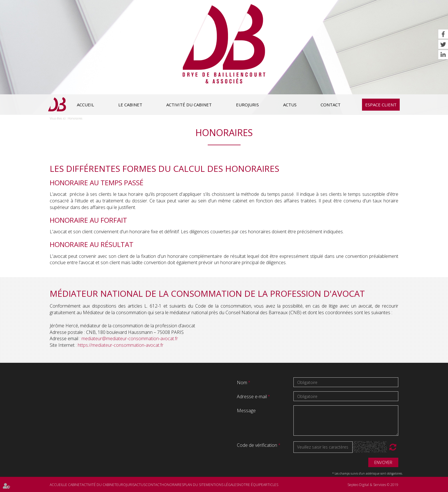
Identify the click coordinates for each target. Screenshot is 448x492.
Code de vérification (257, 445)
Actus (290, 105)
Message (246, 411)
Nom (243, 383)
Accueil (85, 105)
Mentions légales (222, 485)
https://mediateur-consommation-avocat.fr (121, 345)
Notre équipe (251, 485)
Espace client (381, 105)
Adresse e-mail (252, 397)
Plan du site (195, 485)
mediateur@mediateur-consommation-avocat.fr (130, 338)
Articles (271, 485)
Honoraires (75, 118)
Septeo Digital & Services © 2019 (373, 485)
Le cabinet (130, 105)
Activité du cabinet (189, 105)
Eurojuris (247, 105)
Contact (331, 105)
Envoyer (383, 462)
